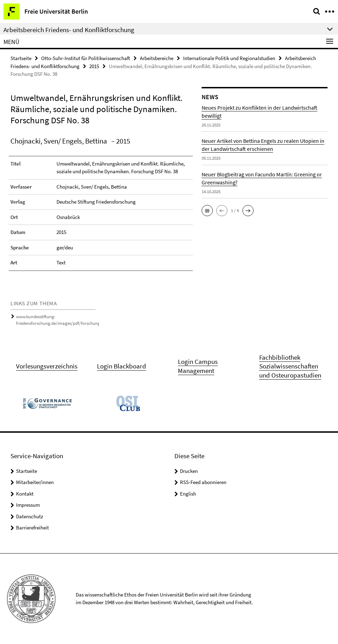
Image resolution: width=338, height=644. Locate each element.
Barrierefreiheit (32, 528)
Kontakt (25, 494)
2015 (94, 66)
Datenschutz (29, 516)
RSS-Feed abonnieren (203, 482)
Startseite (21, 58)
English (188, 494)
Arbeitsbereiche (157, 58)
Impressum (28, 505)
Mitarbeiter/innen (35, 482)
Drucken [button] (189, 471)
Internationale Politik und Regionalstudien (229, 58)
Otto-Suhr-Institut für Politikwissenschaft (86, 58)
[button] (207, 211)
